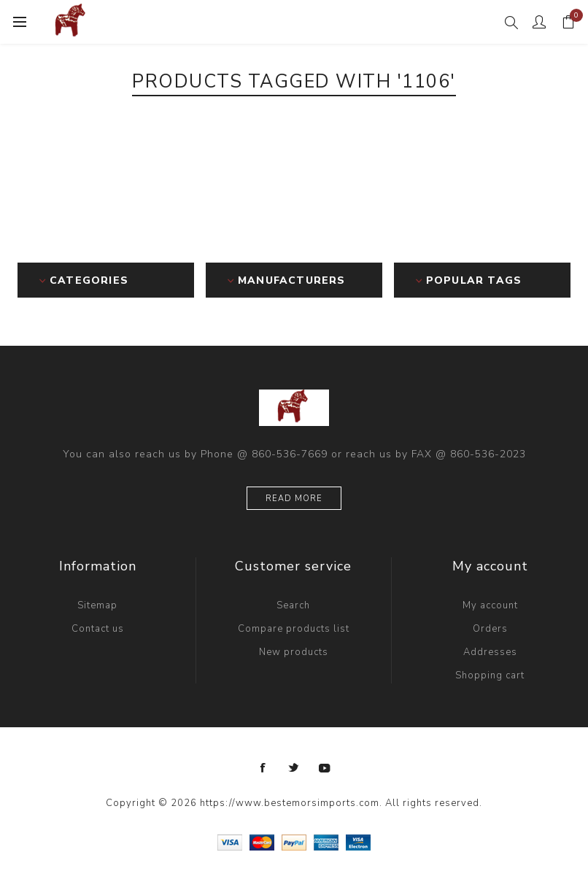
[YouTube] (325, 768)
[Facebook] (263, 768)
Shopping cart (490, 675)
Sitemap (97, 605)
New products (294, 652)
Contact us (98, 629)
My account (490, 605)
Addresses (490, 652)
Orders (490, 629)
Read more (294, 499)
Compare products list (294, 629)
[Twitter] (294, 768)
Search (293, 605)
